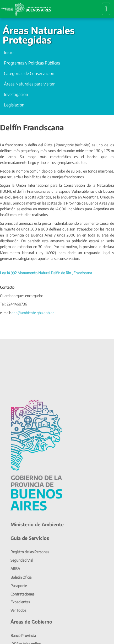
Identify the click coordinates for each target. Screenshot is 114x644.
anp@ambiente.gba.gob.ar (33, 313)
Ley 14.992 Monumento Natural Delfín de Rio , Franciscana (46, 273)
